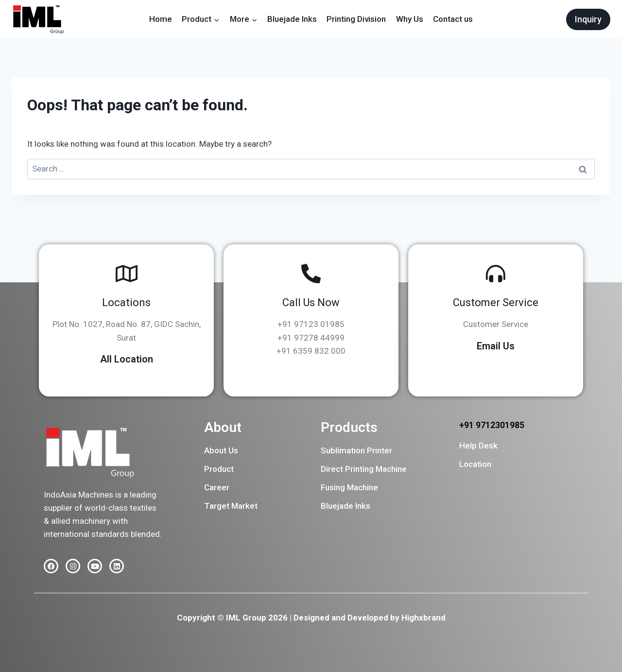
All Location (127, 359)
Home (161, 19)
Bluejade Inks (292, 19)
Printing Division (356, 19)
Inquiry (588, 19)
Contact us (453, 19)
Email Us (496, 346)
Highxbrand (423, 618)
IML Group (246, 618)
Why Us (410, 19)
